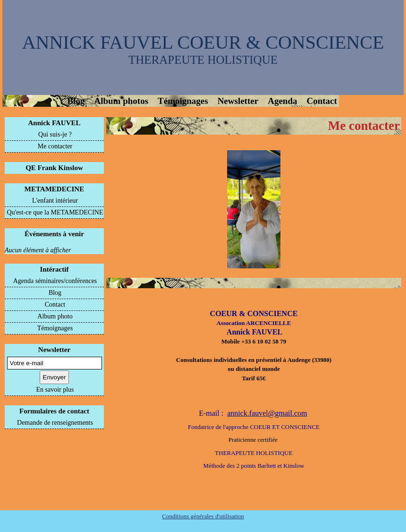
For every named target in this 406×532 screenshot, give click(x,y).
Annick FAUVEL (55, 123)
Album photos (121, 101)
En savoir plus (55, 390)
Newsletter (238, 101)
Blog (76, 101)
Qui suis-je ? (55, 134)
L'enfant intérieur (55, 201)
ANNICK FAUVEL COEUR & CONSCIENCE (203, 42)
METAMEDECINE (54, 189)
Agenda (282, 101)
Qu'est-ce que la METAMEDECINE (55, 212)
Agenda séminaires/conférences (55, 281)
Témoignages (183, 101)
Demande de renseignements (55, 423)
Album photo (55, 316)
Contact (321, 101)
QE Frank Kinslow (54, 168)
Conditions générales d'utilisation (203, 516)
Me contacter (55, 146)
